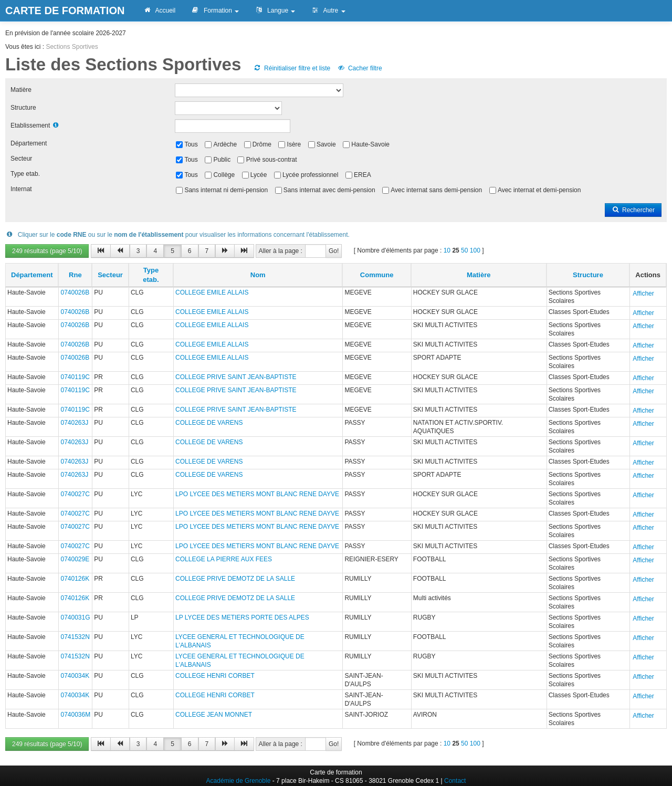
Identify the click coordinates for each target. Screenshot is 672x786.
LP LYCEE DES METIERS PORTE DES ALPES (242, 617)
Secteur (21, 159)
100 (475, 250)
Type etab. (25, 174)
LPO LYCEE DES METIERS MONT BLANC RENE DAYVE (257, 494)
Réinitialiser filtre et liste (292, 68)
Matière (21, 90)
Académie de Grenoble (239, 781)
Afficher (643, 294)
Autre (328, 11)
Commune (377, 275)
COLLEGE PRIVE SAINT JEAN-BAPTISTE (236, 377)
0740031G (75, 617)
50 (464, 250)
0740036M (75, 715)
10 (447, 250)
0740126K (75, 579)
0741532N (75, 637)
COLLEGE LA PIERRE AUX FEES (224, 559)
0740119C (75, 377)
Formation (215, 11)
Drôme (262, 144)
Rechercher (633, 210)
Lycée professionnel (310, 175)
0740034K (75, 676)
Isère (294, 144)
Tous (191, 144)
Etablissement (30, 125)
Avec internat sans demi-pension (436, 190)
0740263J (74, 423)
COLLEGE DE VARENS (209, 423)
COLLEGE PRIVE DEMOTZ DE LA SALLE (235, 579)
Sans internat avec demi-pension (329, 190)
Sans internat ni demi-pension (226, 190)
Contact (455, 781)
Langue (275, 11)
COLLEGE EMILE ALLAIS (212, 292)
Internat (21, 189)
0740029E (75, 559)
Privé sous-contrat (272, 160)
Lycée (259, 175)
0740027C (75, 494)
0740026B (75, 292)
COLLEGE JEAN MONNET (214, 715)
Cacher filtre (359, 68)
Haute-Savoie (370, 144)
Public (222, 160)
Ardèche (225, 144)
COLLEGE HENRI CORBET (215, 676)
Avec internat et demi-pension (539, 190)
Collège (224, 175)
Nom (258, 275)
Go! (334, 251)
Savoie (326, 144)
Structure (23, 108)
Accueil (159, 11)
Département (29, 143)
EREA (363, 175)
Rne (75, 275)
